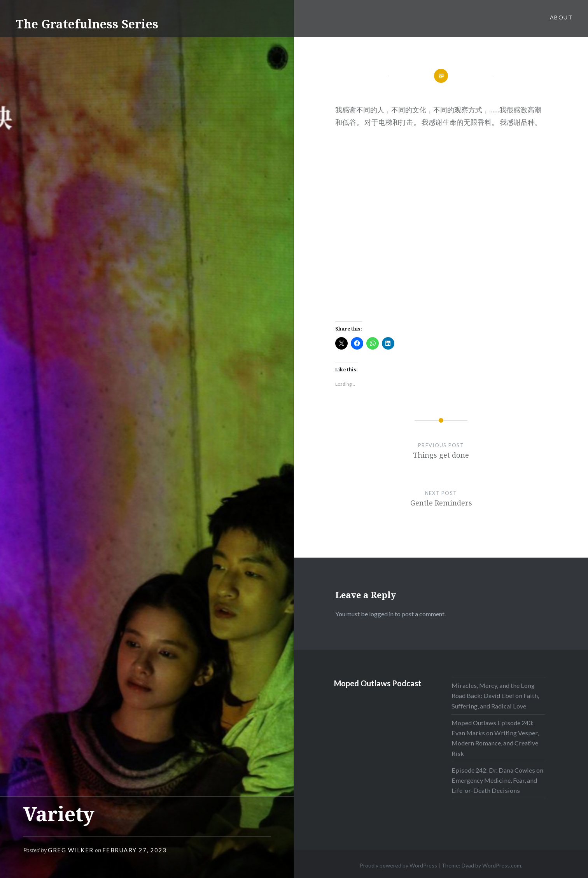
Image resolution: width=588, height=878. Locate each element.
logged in (381, 614)
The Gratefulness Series (87, 24)
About (561, 17)
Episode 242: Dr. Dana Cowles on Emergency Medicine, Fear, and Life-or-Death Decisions (497, 780)
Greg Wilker (71, 850)
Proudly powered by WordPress (398, 865)
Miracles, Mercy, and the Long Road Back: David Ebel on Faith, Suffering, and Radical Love (495, 695)
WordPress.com (502, 865)
